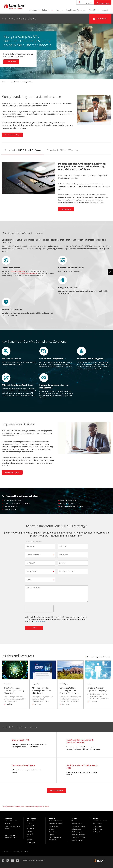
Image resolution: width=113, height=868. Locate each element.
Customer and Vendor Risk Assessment (17, 503)
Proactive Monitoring (11, 506)
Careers (52, 829)
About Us (93, 11)
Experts (51, 835)
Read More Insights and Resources (99, 657)
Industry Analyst (76, 832)
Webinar (30, 840)
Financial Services (11, 821)
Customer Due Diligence (68, 500)
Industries (46, 11)
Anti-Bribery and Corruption (13, 500)
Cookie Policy (97, 832)
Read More (10, 704)
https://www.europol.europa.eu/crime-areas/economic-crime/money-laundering (26, 807)
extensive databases (18, 271)
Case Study (31, 826)
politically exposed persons (28, 273)
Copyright (25, 860)
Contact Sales (11, 62)
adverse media (102, 367)
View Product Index (56, 790)
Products (59, 11)
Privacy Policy (97, 826)
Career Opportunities (78, 835)
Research (30, 834)
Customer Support (77, 824)
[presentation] (39, 609)
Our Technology (54, 826)
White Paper (31, 842)
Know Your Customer (67, 503)
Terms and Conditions (100, 821)
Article (29, 823)
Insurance (8, 824)
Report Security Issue (78, 837)
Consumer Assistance (78, 826)
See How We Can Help (12, 135)
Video (29, 837)
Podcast (30, 831)
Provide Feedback (77, 840)
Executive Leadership (56, 824)
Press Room (53, 832)
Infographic (31, 829)
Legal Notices (97, 824)
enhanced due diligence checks (12, 364)
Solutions (33, 11)
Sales (73, 821)
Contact (105, 11)
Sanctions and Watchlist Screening (72, 506)
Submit (34, 628)
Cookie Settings (98, 829)
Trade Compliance (10, 509)
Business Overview (55, 821)
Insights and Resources (76, 11)
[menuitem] (34, 11)
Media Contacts (76, 829)
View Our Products (11, 837)
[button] (40, 555)
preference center (39, 621)
